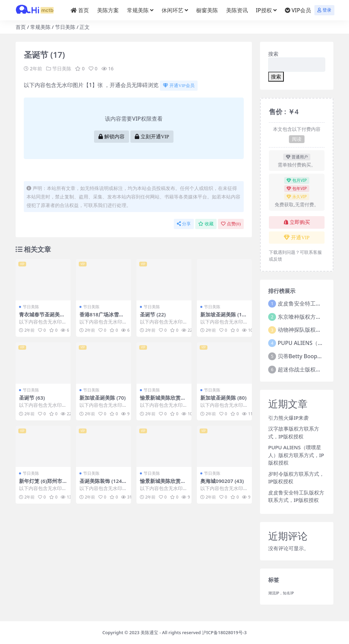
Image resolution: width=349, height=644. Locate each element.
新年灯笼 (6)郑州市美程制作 (41, 484)
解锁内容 (112, 137)
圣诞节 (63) (32, 398)
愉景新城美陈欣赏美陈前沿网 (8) (163, 401)
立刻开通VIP (152, 137)
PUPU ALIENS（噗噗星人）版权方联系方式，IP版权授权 (296, 455)
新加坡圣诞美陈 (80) (223, 398)
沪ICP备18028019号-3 (224, 632)
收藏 (206, 224)
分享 (184, 224)
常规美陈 (40, 27)
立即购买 (297, 222)
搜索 (273, 54)
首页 (21, 27)
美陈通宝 (149, 632)
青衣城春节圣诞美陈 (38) (42, 317)
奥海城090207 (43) (222, 481)
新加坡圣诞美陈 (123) (223, 317)
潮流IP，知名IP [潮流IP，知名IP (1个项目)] (281, 593)
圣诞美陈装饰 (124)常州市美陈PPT (102, 484)
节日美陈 (65, 27)
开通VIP (297, 238)
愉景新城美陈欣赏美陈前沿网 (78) (163, 484)
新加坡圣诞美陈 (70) (103, 398)
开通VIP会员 (179, 85)
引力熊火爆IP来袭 (288, 418)
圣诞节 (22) (153, 314)
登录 (324, 10)
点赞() (231, 224)
